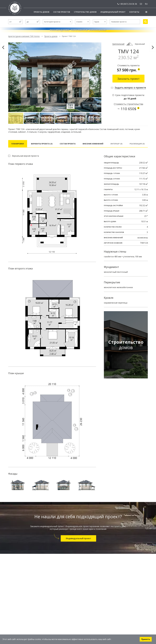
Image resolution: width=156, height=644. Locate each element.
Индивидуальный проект (113, 12)
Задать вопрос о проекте (130, 88)
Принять (146, 639)
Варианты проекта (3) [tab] (42, 144)
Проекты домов (42, 12)
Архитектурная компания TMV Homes (24, 36)
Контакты (134, 12)
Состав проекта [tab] (68, 144)
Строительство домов (85, 12)
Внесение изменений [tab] (93, 144)
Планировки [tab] (18, 144)
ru (146, 4)
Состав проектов (62, 12)
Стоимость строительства (128, 104)
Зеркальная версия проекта (25, 156)
